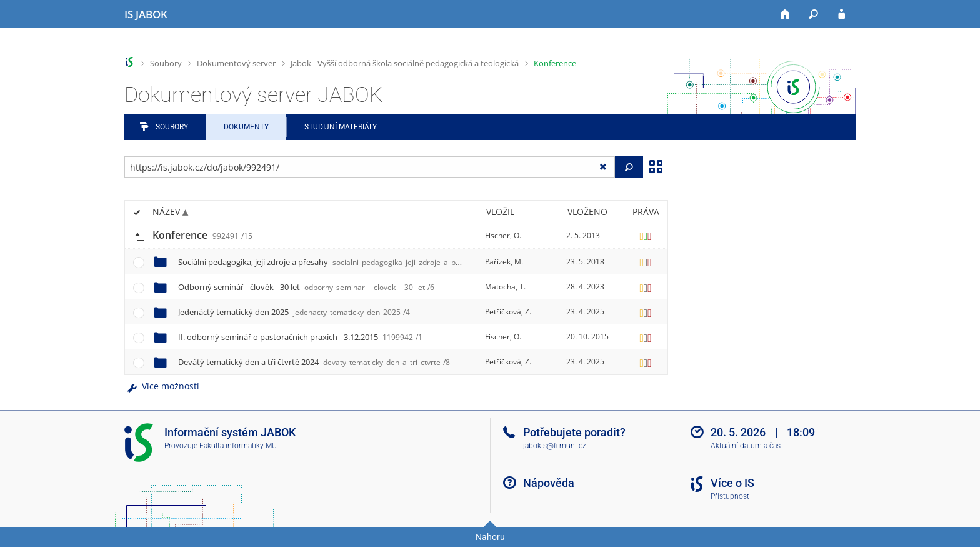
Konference (555, 63)
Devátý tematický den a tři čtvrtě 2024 (314, 362)
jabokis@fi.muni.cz (555, 446)
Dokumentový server (236, 63)
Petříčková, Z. (508, 312)
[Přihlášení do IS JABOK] (842, 14)
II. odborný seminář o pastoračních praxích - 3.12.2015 (300, 337)
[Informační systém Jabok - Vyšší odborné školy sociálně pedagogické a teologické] (146, 14)
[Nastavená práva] (646, 236)
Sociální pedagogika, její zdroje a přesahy (333, 262)
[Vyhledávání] (813, 14)
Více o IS (732, 483)
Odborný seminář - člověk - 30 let (306, 287)
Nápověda (549, 483)
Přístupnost (730, 496)
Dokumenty (246, 127)
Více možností (162, 386)
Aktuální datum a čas (746, 446)
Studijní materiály (341, 127)
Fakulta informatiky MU (238, 446)
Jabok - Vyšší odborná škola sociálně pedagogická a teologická (405, 63)
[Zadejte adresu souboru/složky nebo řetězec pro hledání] (370, 167)
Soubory (166, 63)
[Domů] (785, 14)
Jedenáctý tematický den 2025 (294, 312)
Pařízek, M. (504, 262)
